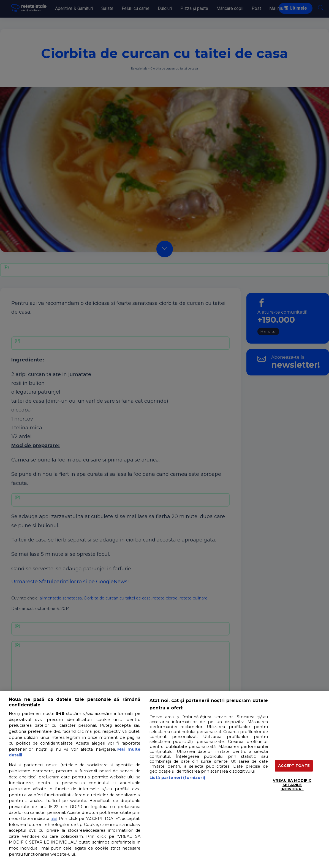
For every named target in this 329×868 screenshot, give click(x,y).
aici (54, 819)
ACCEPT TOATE (294, 766)
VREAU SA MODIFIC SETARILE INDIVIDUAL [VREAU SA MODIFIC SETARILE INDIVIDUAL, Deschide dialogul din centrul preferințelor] (292, 785)
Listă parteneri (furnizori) (177, 778)
